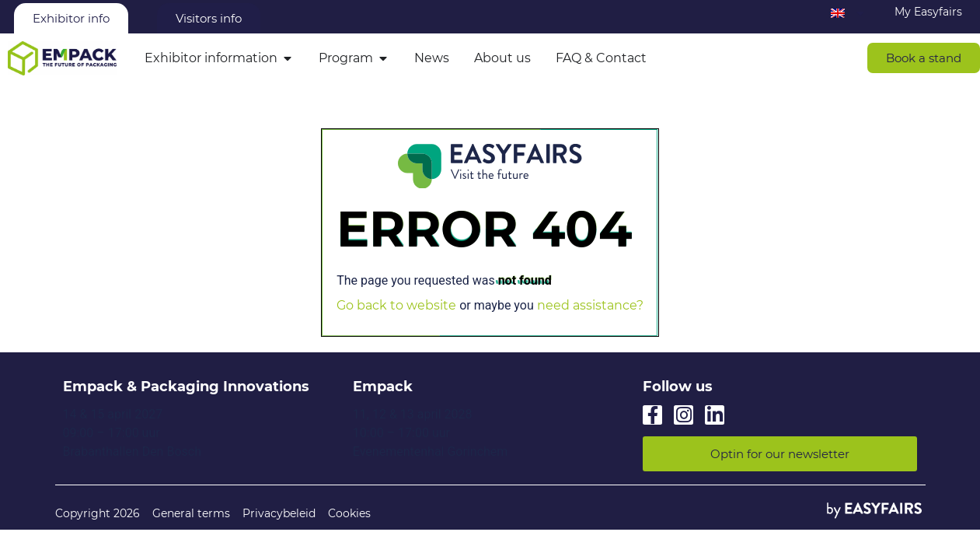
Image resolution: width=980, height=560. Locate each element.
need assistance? (590, 305)
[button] (924, 58)
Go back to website (396, 305)
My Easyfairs (928, 12)
